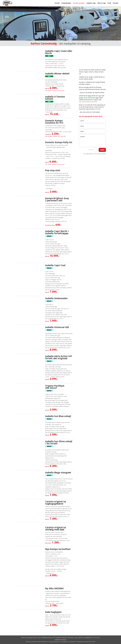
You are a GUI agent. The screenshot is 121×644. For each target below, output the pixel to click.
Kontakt (116, 3)
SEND (102, 150)
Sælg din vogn (91, 3)
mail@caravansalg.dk (61, 640)
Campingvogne (66, 3)
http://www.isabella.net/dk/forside (88, 102)
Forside (57, 3)
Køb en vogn (102, 3)
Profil (109, 3)
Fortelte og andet (79, 3)
